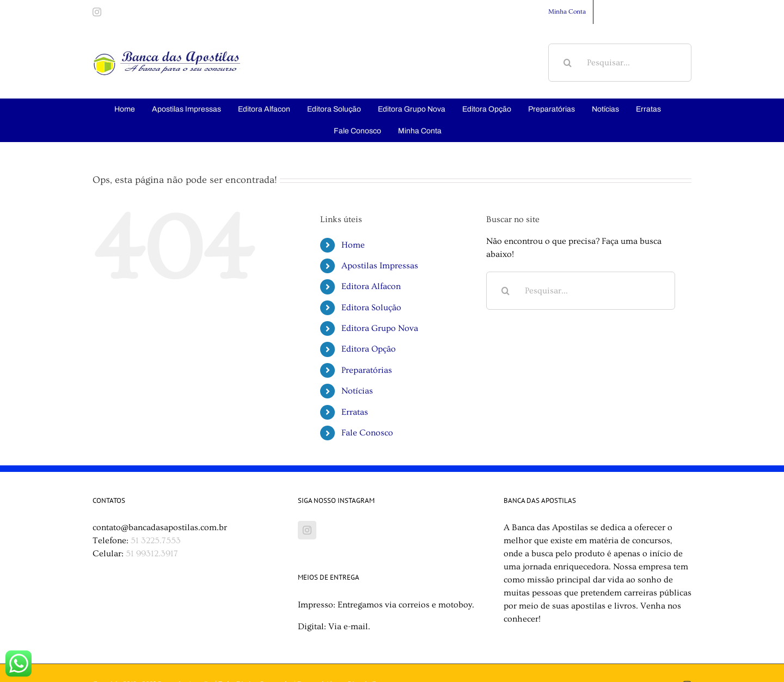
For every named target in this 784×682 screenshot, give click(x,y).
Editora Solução (371, 308)
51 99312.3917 (152, 554)
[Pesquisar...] (620, 63)
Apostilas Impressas (380, 266)
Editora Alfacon (371, 286)
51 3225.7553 (156, 540)
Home (353, 245)
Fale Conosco (367, 433)
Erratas (355, 412)
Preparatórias (367, 370)
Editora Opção (369, 349)
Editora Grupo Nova (380, 328)
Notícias (357, 391)
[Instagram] (307, 530)
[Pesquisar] (567, 63)
